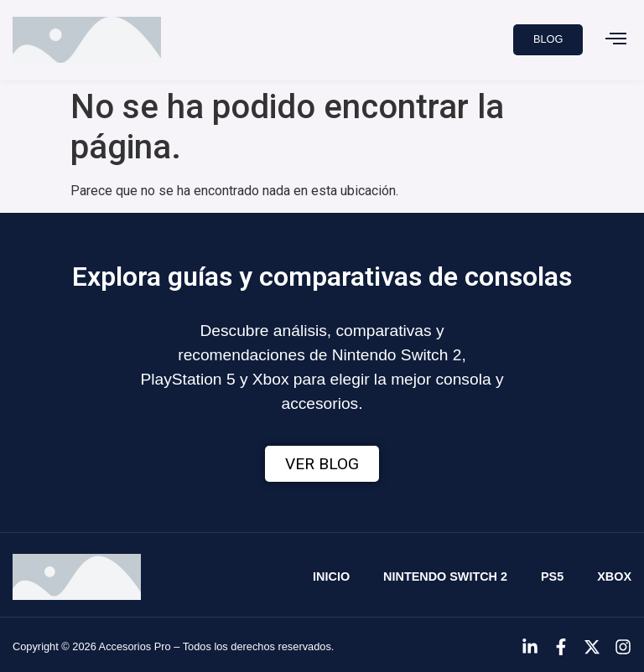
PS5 (552, 576)
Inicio (331, 576)
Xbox (614, 576)
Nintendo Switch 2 (445, 576)
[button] (615, 40)
